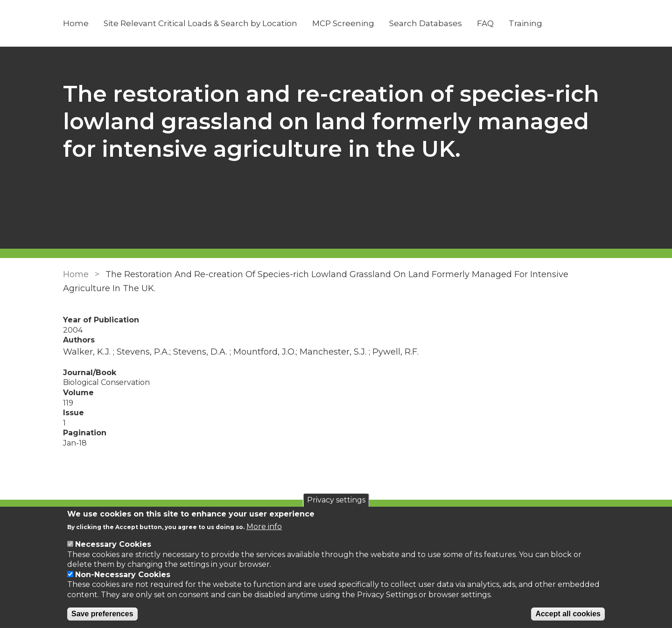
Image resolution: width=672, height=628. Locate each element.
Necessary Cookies (113, 544)
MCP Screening (343, 23)
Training (525, 23)
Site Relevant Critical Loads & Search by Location (200, 23)
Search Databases (426, 23)
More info (264, 527)
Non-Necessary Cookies (123, 575)
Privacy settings (336, 500)
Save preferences (102, 614)
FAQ (485, 23)
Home (76, 23)
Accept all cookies (568, 614)
